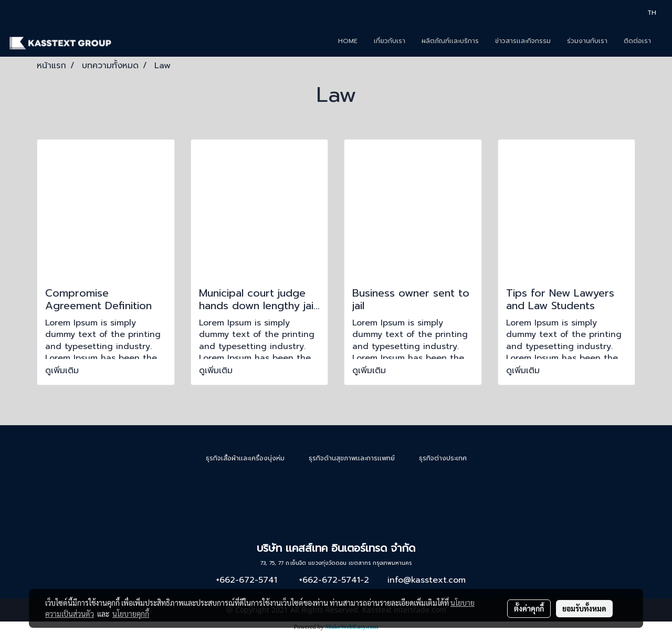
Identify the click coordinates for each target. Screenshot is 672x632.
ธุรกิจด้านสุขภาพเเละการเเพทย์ (352, 458)
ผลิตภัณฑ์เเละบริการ (450, 41)
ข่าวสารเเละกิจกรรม (523, 41)
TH (647, 13)
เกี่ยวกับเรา (390, 41)
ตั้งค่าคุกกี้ (529, 608)
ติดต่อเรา (637, 41)
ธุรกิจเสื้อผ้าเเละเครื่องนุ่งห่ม (245, 458)
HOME (348, 41)
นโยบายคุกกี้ (131, 614)
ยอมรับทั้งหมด (584, 608)
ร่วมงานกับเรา (587, 41)
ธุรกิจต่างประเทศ (443, 458)
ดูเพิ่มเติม (64, 371)
